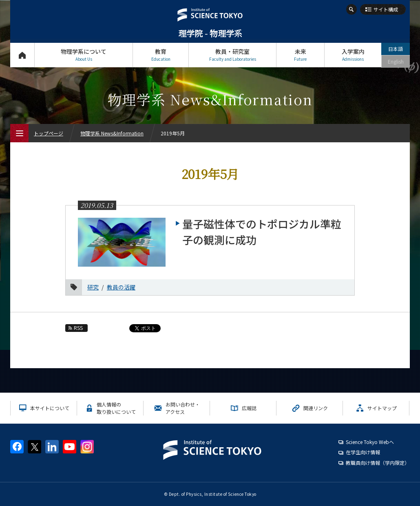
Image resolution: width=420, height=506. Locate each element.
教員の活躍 (121, 287)
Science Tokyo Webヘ (370, 442)
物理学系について (84, 55)
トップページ (22, 55)
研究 (93, 287)
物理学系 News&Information (112, 133)
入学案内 (353, 55)
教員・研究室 (232, 55)
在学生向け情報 (363, 452)
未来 (300, 55)
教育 (161, 55)
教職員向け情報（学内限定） (378, 463)
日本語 (396, 49)
